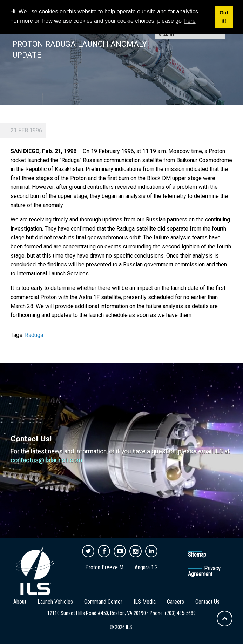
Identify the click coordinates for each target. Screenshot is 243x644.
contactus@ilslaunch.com (46, 460)
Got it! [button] (224, 17)
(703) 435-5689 (180, 613)
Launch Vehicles (55, 602)
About (20, 602)
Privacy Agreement (204, 571)
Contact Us (207, 602)
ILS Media (145, 602)
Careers (175, 602)
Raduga (34, 335)
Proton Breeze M (104, 567)
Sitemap (197, 555)
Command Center (103, 602)
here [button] (190, 21)
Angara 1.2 (146, 567)
